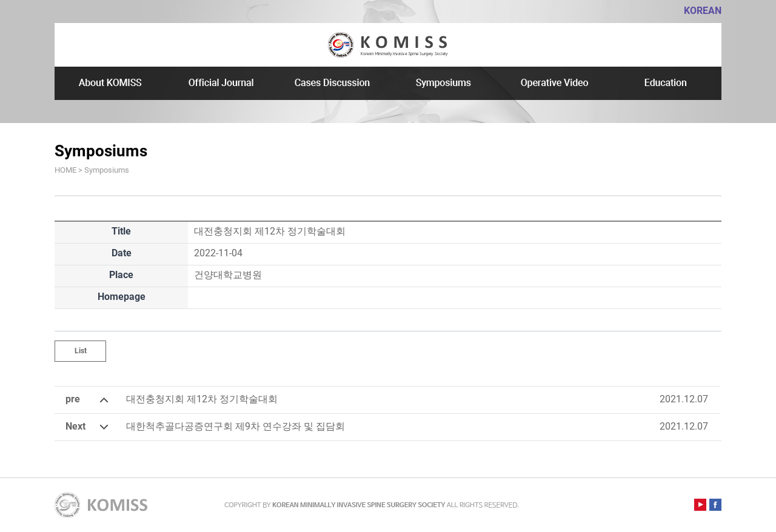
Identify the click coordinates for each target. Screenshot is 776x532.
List (81, 351)
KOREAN (703, 11)
